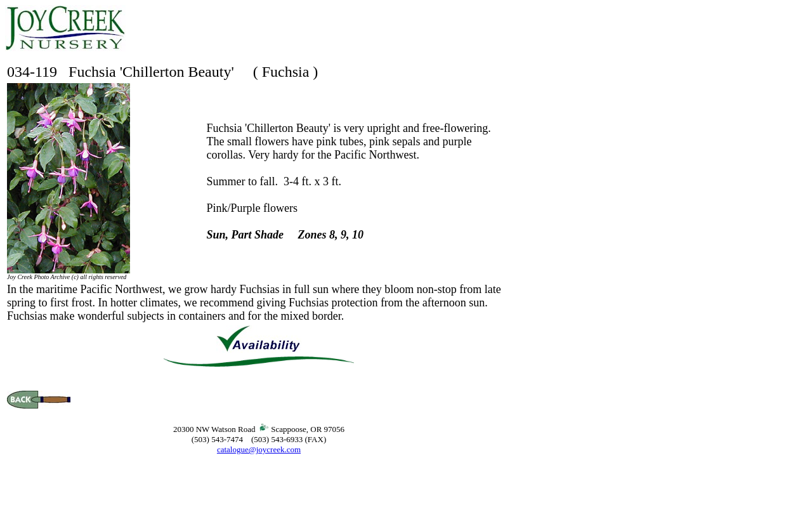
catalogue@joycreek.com (259, 449)
